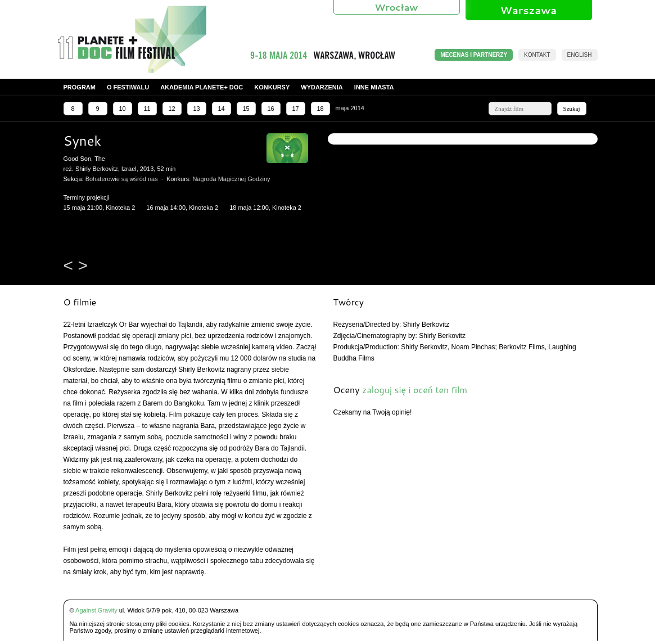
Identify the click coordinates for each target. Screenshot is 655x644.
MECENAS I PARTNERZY (474, 55)
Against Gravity (96, 610)
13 (196, 109)
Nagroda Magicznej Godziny (231, 179)
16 (270, 109)
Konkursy (272, 87)
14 (221, 109)
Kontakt (537, 55)
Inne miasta (374, 87)
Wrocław (397, 7)
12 (171, 109)
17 (295, 109)
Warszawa (528, 10)
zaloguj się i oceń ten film (415, 389)
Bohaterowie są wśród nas (122, 179)
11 (147, 109)
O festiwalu (128, 87)
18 (320, 109)
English (580, 55)
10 (122, 109)
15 (246, 109)
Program (80, 87)
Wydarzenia (322, 87)
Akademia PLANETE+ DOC (202, 87)
